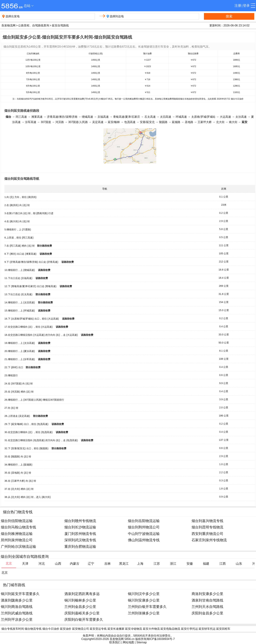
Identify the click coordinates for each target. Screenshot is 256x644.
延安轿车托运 (207, 629)
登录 (246, 6)
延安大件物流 (151, 629)
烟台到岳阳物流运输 (144, 521)
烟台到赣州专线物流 (80, 521)
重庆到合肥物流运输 (80, 546)
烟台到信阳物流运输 (17, 521)
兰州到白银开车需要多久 (147, 607)
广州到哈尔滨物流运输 (18, 546)
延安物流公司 (81, 629)
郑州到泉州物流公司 (17, 540)
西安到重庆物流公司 (207, 534)
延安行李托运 (189, 629)
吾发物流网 (8, 25)
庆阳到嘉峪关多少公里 (82, 613)
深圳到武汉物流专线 (80, 540)
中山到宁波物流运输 (144, 534)
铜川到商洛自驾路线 (17, 607)
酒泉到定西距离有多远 (82, 594)
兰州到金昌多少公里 (80, 607)
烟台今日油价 (51, 629)
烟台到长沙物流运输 (80, 527)
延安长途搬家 (116, 629)
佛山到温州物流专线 (144, 540)
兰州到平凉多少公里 (17, 619)
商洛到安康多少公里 (207, 594)
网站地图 (128, 642)
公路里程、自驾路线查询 (34, 25)
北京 (5, 573)
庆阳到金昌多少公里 (207, 613)
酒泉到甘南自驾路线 (207, 600)
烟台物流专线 (33, 629)
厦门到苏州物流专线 (80, 534)
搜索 (229, 16)
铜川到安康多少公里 (144, 600)
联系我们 (115, 642)
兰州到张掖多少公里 (144, 613)
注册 (238, 6)
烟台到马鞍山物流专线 (18, 527)
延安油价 (66, 629)
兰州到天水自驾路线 (207, 607)
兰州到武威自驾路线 (17, 613)
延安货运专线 (98, 629)
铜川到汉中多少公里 (144, 594)
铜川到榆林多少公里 (80, 600)
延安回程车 (223, 629)
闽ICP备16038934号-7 (161, 639)
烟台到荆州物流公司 (144, 527)
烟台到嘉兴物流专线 (207, 521)
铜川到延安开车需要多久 (20, 594)
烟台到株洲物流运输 (17, 534)
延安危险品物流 (170, 629)
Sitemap (142, 642)
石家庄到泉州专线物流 (209, 540)
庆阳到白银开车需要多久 (84, 619)
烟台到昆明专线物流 (207, 527)
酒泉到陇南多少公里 (17, 600)
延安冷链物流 (134, 629)
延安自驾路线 (60, 25)
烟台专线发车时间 (13, 629)
